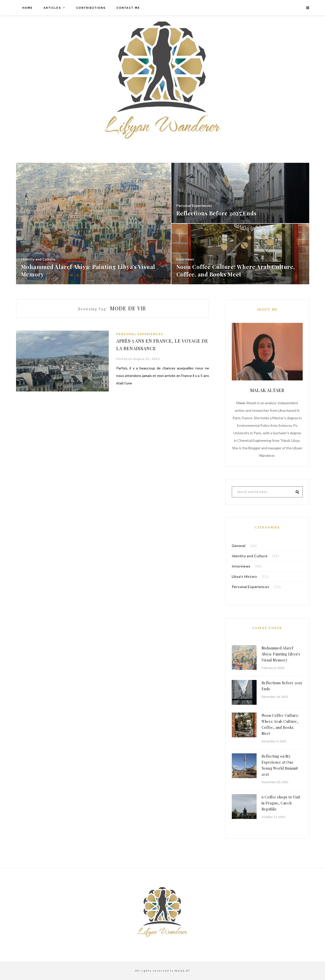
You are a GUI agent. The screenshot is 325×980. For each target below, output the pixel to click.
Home (28, 8)
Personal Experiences (140, 334)
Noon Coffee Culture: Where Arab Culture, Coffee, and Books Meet (280, 724)
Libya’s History (244, 576)
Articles (52, 8)
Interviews (241, 566)
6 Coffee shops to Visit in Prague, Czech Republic (281, 803)
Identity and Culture (250, 556)
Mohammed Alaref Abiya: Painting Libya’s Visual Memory (281, 654)
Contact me (128, 8)
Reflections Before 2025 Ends (282, 686)
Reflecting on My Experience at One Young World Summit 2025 (280, 765)
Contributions (91, 8)
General (239, 546)
